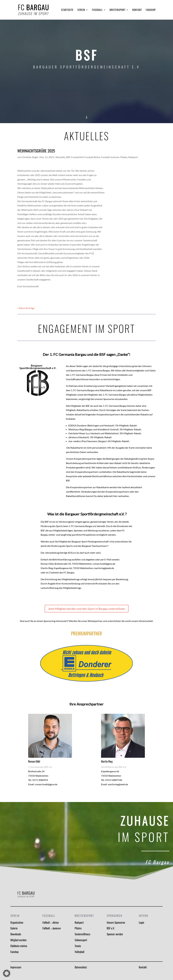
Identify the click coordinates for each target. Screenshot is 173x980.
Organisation (17, 922)
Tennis (78, 946)
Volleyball (79, 952)
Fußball (51, 922)
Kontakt (137, 10)
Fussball (97, 10)
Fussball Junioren (110, 157)
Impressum (16, 967)
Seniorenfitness (83, 934)
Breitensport (118, 10)
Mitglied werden (18, 940)
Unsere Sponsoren (116, 922)
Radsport (133, 157)
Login (141, 922)
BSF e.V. (111, 928)
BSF (68, 157)
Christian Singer (30, 157)
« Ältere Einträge (26, 308)
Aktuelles (60, 157)
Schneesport (81, 940)
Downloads (16, 934)
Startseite (67, 10)
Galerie (14, 928)
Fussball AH (77, 157)
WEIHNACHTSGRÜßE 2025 (36, 151)
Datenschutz (81, 967)
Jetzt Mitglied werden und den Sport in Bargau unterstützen (87, 609)
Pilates (124, 157)
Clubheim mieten (19, 946)
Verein (81, 10)
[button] (7, 973)
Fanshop (151, 10)
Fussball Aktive (92, 157)
